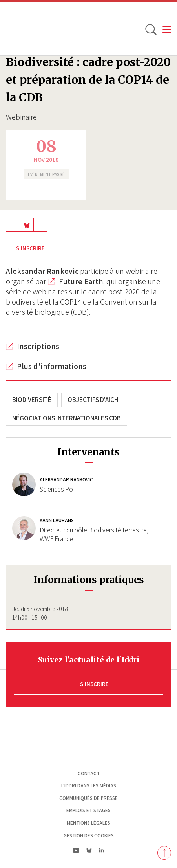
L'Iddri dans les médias (89, 786)
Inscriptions (38, 346)
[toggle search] (150, 29)
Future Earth (81, 281)
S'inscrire (30, 248)
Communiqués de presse (88, 798)
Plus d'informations (52, 366)
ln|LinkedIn (102, 850)
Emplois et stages (88, 810)
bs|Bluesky (89, 850)
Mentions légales (88, 823)
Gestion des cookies (89, 836)
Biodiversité (32, 400)
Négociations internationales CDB (67, 418)
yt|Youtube (76, 850)
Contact (89, 773)
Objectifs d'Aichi (94, 400)
